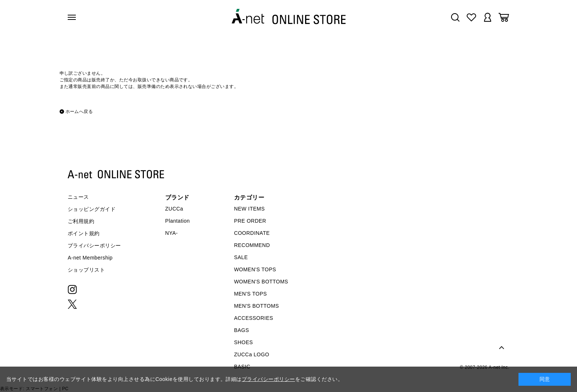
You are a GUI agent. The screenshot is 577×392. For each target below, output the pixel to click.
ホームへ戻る (79, 112)
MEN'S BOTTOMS (256, 306)
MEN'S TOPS (250, 294)
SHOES (243, 342)
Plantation (178, 221)
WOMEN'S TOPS (255, 269)
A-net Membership (90, 258)
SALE (241, 257)
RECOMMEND (252, 245)
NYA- (171, 233)
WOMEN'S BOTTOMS (261, 282)
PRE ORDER (250, 221)
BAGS (242, 330)
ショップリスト (86, 270)
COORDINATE (252, 233)
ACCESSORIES (254, 318)
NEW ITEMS (249, 209)
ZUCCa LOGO (252, 354)
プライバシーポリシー (94, 246)
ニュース (78, 197)
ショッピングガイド (92, 209)
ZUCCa (174, 209)
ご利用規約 (81, 221)
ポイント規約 (84, 233)
